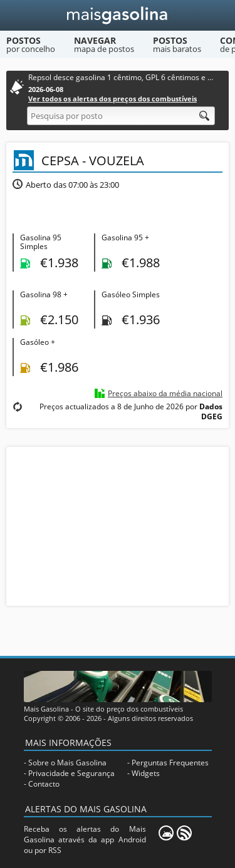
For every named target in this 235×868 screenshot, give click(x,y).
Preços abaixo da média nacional (165, 393)
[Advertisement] (118, 525)
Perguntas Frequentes (170, 763)
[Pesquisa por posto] (121, 116)
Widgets (146, 773)
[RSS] (184, 833)
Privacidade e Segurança (71, 773)
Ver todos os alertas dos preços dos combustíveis (112, 99)
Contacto (44, 784)
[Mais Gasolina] (118, 15)
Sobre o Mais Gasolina (67, 763)
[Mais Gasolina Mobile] (166, 833)
